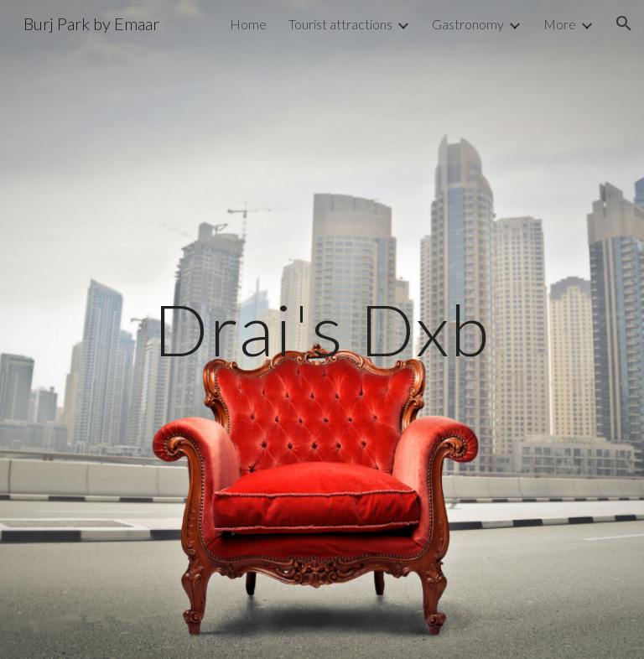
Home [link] (248, 24)
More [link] (560, 24)
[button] (624, 23)
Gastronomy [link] (468, 24)
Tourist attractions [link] (340, 24)
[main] (322, 329)
